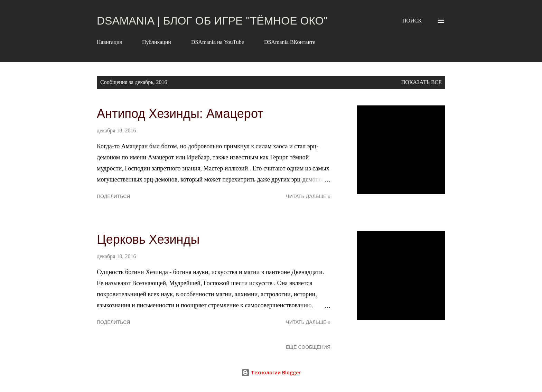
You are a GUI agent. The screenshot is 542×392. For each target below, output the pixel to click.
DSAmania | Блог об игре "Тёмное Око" (212, 21)
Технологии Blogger (271, 372)
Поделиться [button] (113, 196)
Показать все (422, 82)
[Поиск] (412, 21)
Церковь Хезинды (148, 239)
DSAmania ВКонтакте (290, 42)
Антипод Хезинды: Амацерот (180, 114)
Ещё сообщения (308, 347)
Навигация (109, 42)
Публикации (157, 42)
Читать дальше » (308, 196)
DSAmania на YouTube (218, 42)
